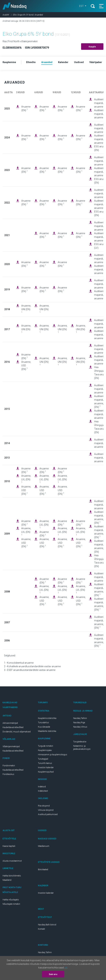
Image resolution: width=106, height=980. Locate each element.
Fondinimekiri (9, 766)
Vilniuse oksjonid (46, 810)
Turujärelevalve (80, 742)
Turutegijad (43, 759)
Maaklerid (7, 880)
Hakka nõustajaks (11, 900)
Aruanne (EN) (26, 108)
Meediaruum (44, 846)
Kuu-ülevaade (44, 727)
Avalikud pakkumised (48, 814)
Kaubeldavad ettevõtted (13, 727)
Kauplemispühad (46, 772)
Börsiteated (43, 870)
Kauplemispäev (45, 750)
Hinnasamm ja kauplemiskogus (53, 755)
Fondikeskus (8, 774)
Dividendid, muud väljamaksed (17, 732)
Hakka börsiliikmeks (12, 876)
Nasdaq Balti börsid (47, 925)
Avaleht (6, 15)
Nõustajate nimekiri (11, 904)
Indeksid (42, 787)
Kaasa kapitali (9, 846)
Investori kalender (46, 768)
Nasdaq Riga (79, 723)
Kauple (92, 47)
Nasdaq (15, 6)
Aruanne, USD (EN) (26, 365)
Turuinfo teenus (45, 763)
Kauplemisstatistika (47, 718)
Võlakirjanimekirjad (11, 747)
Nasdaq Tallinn (80, 718)
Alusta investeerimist (12, 861)
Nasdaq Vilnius (80, 727)
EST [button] (82, 6)
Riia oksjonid (44, 806)
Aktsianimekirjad (10, 723)
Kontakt (41, 929)
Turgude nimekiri (46, 746)
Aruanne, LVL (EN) (26, 479)
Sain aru (53, 974)
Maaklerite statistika (47, 731)
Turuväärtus (43, 723)
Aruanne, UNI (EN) (26, 309)
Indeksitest (43, 791)
